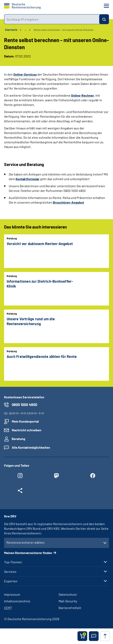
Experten (11, 581)
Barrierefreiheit (70, 608)
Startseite (11, 30)
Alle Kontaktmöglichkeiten (31, 447)
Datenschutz (68, 594)
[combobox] (52, 19)
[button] (94, 636)
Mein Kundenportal (25, 421)
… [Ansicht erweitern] (26, 30)
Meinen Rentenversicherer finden (28, 553)
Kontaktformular (27, 179)
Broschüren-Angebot (68, 202)
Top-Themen (13, 562)
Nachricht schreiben (27, 430)
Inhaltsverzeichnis (17, 601)
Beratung (18, 439)
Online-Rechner (82, 95)
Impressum (12, 594)
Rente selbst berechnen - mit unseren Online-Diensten (63, 30)
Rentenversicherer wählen (26, 542)
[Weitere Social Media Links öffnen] (20, 492)
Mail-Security (68, 601)
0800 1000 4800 (24, 405)
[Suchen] (104, 19)
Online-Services (25, 74)
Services (10, 572)
